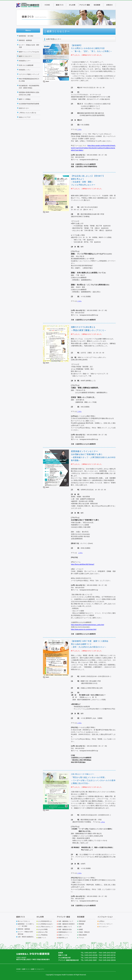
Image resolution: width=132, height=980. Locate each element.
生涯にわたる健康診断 (26, 65)
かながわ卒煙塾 (43, 929)
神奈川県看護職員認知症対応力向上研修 (29, 80)
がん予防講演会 (43, 935)
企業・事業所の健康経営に (26, 937)
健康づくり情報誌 (25, 99)
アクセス (81, 938)
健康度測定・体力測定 (26, 36)
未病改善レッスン (25, 70)
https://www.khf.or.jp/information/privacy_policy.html (87, 625)
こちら (79, 129)
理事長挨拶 (82, 921)
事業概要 (81, 924)
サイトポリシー (104, 927)
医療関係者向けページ (65, 932)
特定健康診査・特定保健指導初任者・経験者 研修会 (29, 87)
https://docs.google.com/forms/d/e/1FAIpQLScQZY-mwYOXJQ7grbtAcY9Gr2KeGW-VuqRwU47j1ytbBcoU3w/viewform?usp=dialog (93, 148)
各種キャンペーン (64, 935)
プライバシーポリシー (106, 924)
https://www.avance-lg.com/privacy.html (84, 629)
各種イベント (42, 938)
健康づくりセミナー (25, 56)
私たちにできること (24, 921)
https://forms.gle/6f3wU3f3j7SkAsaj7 (83, 564)
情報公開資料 (83, 935)
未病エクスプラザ (25, 117)
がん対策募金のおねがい (46, 924)
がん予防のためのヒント (46, 927)
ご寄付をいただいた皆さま (28, 113)
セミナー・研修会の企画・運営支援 (29, 46)
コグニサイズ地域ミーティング (29, 74)
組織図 (81, 929)
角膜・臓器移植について (66, 921)
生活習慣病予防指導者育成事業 (29, 104)
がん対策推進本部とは (45, 921)
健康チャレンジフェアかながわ (29, 52)
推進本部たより (63, 938)
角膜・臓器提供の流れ (65, 929)
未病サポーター (24, 108)
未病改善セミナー (25, 61)
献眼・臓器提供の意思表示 (67, 924)
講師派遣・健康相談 (25, 40)
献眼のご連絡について (65, 927)
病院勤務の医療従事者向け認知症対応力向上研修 (29, 93)
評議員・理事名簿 (84, 932)
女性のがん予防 (43, 932)
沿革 (80, 927)
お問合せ (102, 921)
